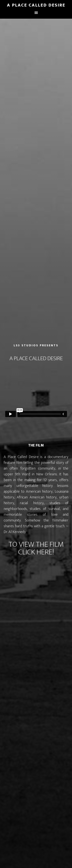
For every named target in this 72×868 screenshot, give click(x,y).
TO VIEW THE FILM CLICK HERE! (36, 548)
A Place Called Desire (36, 5)
